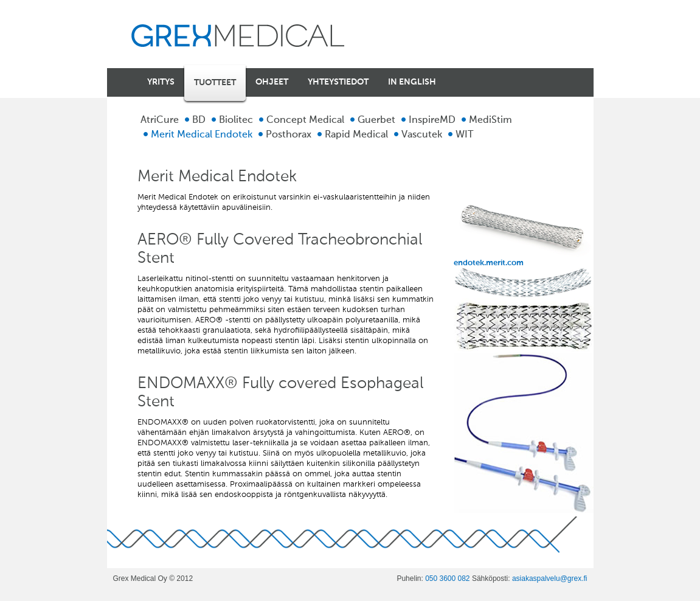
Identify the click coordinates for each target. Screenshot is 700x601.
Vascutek (422, 135)
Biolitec (236, 120)
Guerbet (376, 120)
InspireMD (432, 120)
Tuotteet (215, 83)
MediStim (490, 120)
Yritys (161, 82)
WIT (464, 135)
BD (199, 120)
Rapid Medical (356, 135)
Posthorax (289, 135)
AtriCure (160, 120)
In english (412, 82)
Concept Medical (305, 120)
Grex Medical (238, 36)
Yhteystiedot (338, 82)
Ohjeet (272, 82)
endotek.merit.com (524, 233)
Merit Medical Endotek (202, 135)
